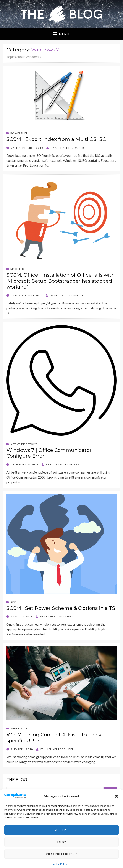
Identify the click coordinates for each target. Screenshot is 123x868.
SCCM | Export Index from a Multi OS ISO (57, 139)
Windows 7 (19, 729)
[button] (117, 809)
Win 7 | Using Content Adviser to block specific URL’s (54, 738)
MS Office (18, 269)
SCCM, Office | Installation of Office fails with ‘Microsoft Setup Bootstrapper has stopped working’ (61, 281)
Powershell (20, 133)
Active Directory (24, 444)
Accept (62, 843)
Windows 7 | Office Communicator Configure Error (49, 453)
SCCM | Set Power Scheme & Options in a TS (61, 608)
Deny (62, 855)
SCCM (14, 602)
